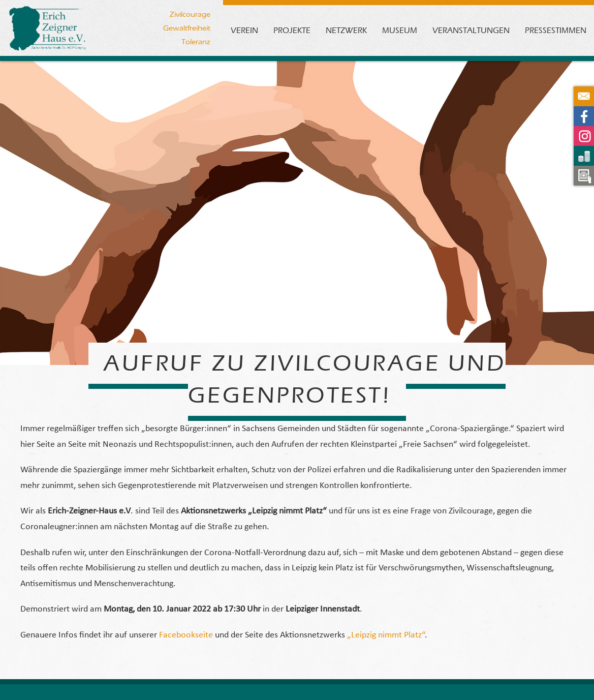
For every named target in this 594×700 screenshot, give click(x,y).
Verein (244, 30)
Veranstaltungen (471, 30)
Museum (400, 30)
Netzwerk (346, 30)
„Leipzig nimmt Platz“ (386, 635)
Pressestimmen (556, 30)
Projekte (292, 30)
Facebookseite (187, 635)
